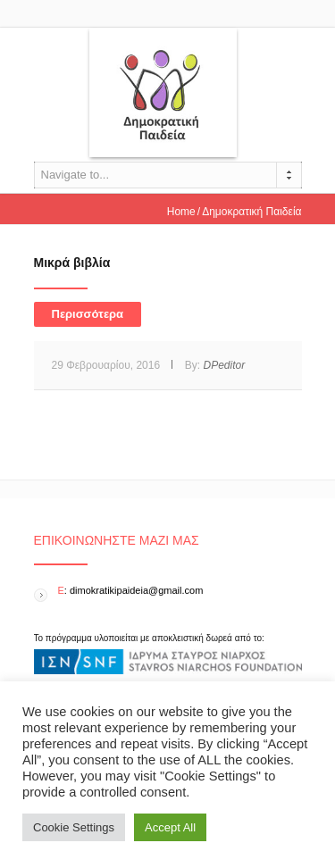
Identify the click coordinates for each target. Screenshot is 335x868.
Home (181, 212)
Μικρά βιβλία (72, 263)
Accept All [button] (170, 827)
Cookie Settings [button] (74, 827)
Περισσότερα (88, 314)
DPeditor (224, 365)
